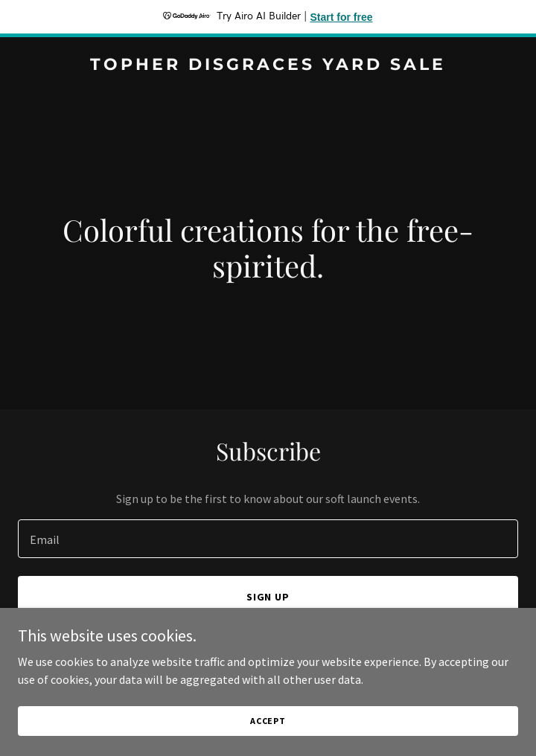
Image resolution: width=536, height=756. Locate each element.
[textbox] (268, 539)
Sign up (268, 597)
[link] (268, 65)
